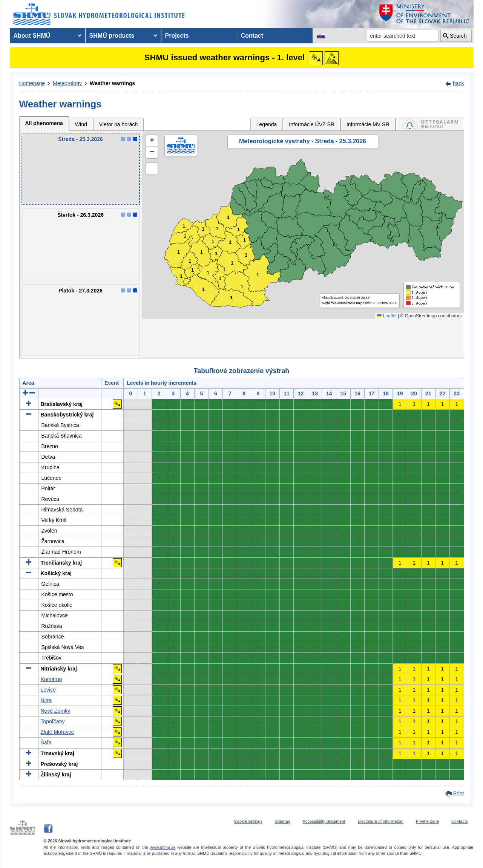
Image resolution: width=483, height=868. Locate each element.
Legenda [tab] (267, 124)
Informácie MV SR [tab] (368, 124)
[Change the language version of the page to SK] (321, 36)
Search (458, 36)
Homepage (32, 83)
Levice (48, 690)
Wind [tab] (81, 124)
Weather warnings (112, 83)
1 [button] (181, 276)
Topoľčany (53, 721)
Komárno (51, 679)
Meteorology (67, 83)
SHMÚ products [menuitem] (112, 36)
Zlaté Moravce (57, 732)
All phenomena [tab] (44, 123)
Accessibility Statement (324, 821)
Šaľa (46, 742)
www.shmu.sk (163, 847)
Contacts (459, 821)
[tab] (430, 124)
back (458, 83)
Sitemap (282, 821)
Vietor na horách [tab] (118, 124)
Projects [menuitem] (177, 36)
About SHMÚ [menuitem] (32, 36)
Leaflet (387, 316)
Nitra (46, 700)
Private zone (427, 821)
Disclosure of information (381, 821)
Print (459, 793)
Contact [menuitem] (252, 36)
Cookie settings (248, 821)
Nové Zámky (56, 711)
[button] (152, 141)
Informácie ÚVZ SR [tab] (312, 124)
